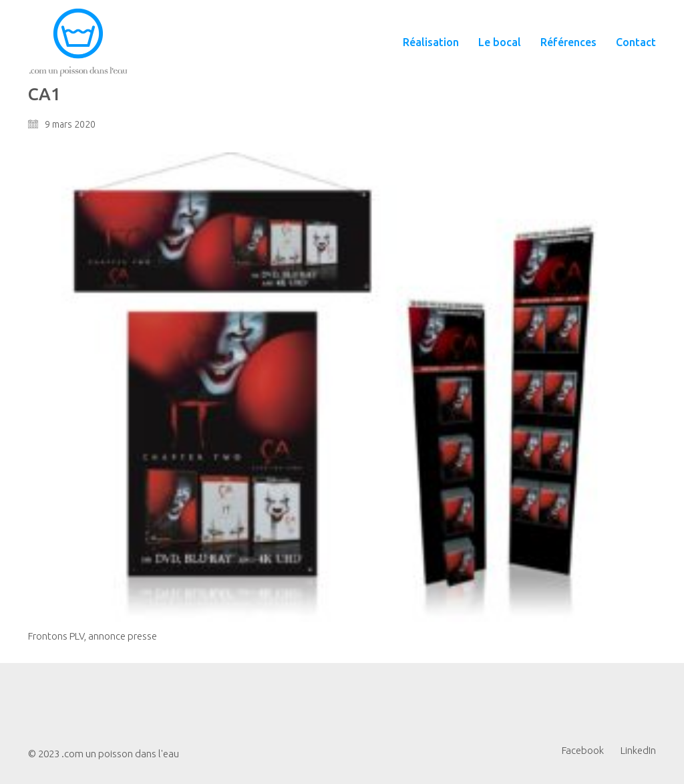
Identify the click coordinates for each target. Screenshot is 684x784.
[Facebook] (583, 751)
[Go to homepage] (78, 42)
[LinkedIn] (638, 751)
